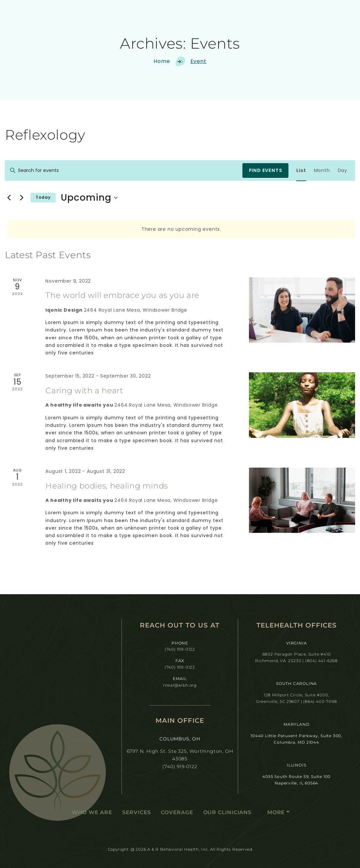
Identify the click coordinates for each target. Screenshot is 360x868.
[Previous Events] (9, 198)
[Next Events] (22, 198)
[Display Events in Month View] (322, 170)
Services (137, 812)
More (273, 812)
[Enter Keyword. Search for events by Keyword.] (124, 170)
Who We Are (92, 812)
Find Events (266, 170)
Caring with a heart (84, 390)
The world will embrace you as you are (122, 295)
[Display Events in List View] (301, 170)
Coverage (177, 812)
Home (162, 61)
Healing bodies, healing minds (107, 486)
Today (43, 197)
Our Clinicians (227, 812)
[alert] (181, 229)
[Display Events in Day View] (343, 170)
